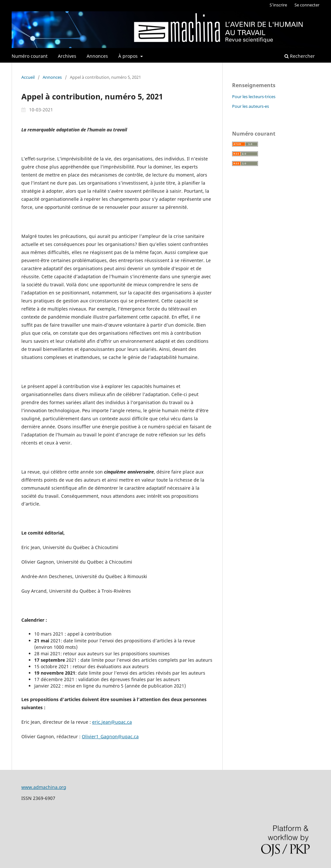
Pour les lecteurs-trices (254, 97)
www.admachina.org (44, 787)
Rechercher (300, 56)
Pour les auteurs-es (251, 106)
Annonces (97, 56)
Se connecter (307, 5)
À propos (129, 56)
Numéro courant (30, 56)
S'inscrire (278, 5)
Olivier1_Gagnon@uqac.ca (110, 736)
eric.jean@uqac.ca (112, 722)
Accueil (28, 77)
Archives (67, 56)
